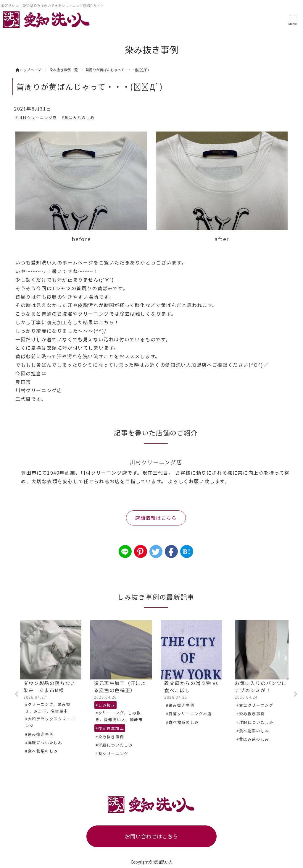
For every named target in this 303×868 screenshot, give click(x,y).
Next (295, 694)
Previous (17, 694)
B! (187, 551)
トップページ (28, 70)
